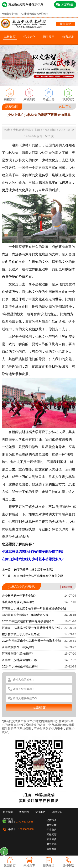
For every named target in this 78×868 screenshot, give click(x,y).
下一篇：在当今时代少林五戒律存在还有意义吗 (32, 576)
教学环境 (52, 825)
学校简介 (29, 37)
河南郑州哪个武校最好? (17, 654)
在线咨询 (67, 587)
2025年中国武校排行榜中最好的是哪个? (28, 621)
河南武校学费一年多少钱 (18, 647)
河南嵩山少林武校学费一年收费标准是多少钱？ (32, 628)
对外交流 (52, 844)
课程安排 (10, 99)
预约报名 (49, 866)
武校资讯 (8, 819)
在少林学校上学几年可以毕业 (21, 634)
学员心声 (52, 830)
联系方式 (68, 99)
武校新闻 (29, 99)
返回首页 (65, 106)
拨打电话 (66, 24)
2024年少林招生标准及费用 (20, 666)
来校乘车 (29, 866)
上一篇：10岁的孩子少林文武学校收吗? (28, 570)
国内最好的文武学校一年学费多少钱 (25, 615)
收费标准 (68, 37)
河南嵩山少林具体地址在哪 (19, 660)
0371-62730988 (25, 822)
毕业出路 (49, 99)
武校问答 (52, 835)
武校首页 (10, 37)
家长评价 (52, 839)
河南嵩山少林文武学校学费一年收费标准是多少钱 (34, 608)
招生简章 (49, 37)
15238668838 (26, 829)
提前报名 (52, 820)
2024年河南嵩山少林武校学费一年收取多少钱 (31, 641)
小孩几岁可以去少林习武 (18, 602)
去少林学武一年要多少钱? (19, 596)
